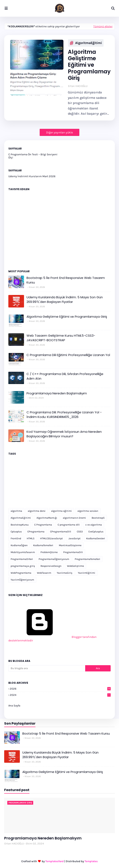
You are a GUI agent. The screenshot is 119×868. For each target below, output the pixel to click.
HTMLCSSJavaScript (51, 538)
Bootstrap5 (98, 518)
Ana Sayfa (14, 706)
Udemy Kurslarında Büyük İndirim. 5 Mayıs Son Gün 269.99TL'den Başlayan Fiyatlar (65, 300)
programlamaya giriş (23, 566)
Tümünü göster (103, 26)
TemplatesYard (54, 861)
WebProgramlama (21, 573)
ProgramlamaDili (73, 552)
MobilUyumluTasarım (23, 552)
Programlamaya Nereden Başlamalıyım (57, 393)
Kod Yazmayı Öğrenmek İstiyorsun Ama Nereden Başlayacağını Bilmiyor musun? (64, 434)
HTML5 (31, 538)
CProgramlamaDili (61, 532)
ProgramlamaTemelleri (87, 559)
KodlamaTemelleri (43, 545)
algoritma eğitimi (61, 511)
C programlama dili (69, 525)
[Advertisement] (59, 487)
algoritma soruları (88, 511)
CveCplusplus (96, 532)
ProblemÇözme (49, 552)
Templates (91, 861)
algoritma (16, 511)
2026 (60, 689)
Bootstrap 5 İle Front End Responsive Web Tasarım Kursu (66, 280)
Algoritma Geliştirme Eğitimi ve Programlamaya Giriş (91, 65)
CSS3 (80, 532)
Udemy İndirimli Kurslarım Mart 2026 (32, 176)
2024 (60, 695)
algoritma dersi (37, 511)
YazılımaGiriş (65, 573)
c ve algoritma (94, 525)
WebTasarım (44, 573)
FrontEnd (16, 538)
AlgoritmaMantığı (47, 518)
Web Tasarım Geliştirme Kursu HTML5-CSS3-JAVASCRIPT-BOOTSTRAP (61, 338)
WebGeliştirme (75, 566)
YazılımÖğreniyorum (22, 580)
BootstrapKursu (20, 525)
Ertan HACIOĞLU (78, 86)
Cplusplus (16, 532)
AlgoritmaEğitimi (86, 43)
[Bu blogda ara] (47, 668)
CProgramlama (36, 532)
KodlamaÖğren (19, 545)
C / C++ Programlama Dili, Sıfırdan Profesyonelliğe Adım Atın (65, 376)
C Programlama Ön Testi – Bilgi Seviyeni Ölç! (33, 156)
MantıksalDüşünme (70, 545)
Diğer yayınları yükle (59, 132)
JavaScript (75, 538)
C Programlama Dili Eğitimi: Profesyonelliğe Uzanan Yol (68, 355)
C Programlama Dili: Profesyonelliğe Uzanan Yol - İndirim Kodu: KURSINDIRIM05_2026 (64, 415)
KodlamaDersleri (96, 538)
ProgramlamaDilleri (22, 559)
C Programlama (43, 525)
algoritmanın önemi (74, 518)
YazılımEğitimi (87, 573)
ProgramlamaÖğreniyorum (54, 559)
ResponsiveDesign (51, 566)
